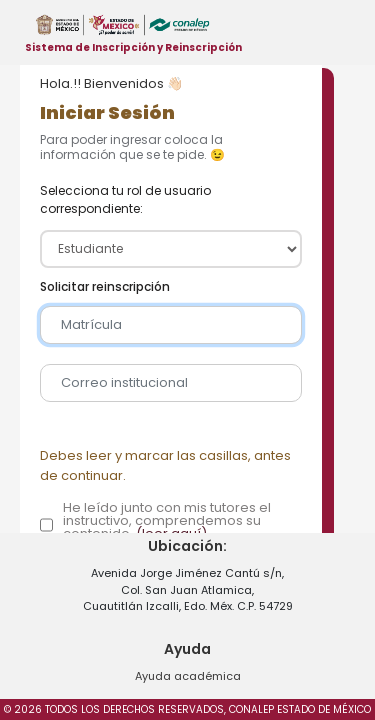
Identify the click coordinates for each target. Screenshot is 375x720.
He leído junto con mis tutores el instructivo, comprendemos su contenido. (167, 520)
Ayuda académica (188, 676)
